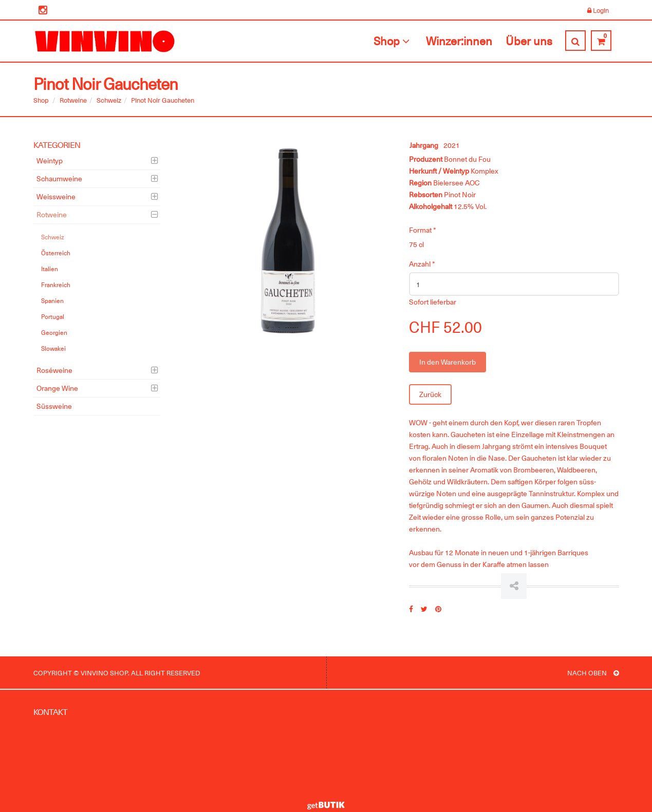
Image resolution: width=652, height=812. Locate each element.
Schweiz (109, 100)
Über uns (529, 41)
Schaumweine (59, 178)
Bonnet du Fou (467, 159)
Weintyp (50, 160)
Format (423, 230)
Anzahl (422, 264)
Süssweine (54, 406)
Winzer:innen (459, 41)
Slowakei (53, 348)
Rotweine (73, 100)
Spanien (52, 300)
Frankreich (56, 285)
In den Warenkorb (448, 362)
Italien (50, 269)
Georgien (54, 332)
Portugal (53, 316)
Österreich (56, 253)
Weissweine (56, 196)
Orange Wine (57, 388)
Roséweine (54, 370)
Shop (393, 41)
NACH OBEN (593, 673)
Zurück (430, 394)
